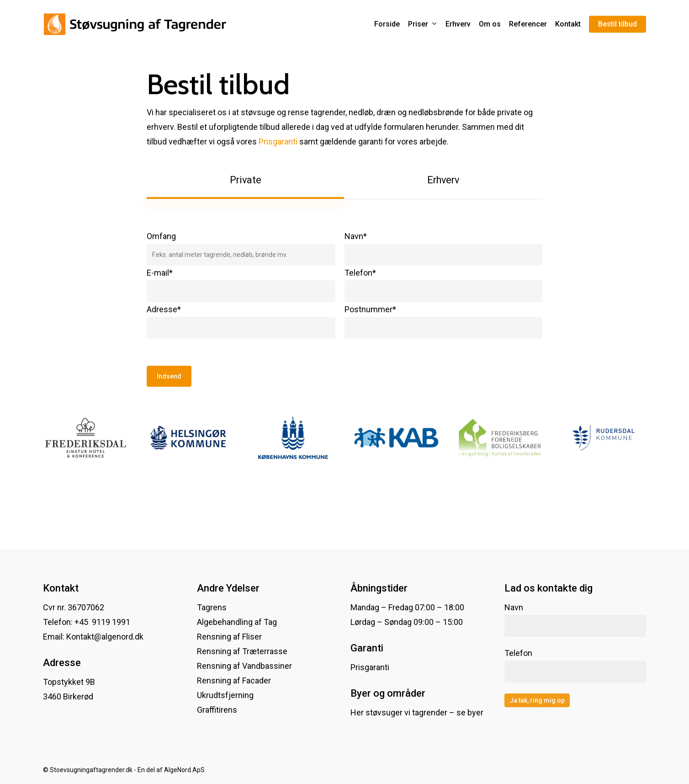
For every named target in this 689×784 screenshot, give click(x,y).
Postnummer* (443, 322)
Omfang (241, 248)
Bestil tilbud (617, 24)
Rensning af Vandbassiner (244, 666)
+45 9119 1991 (103, 622)
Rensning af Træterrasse (242, 651)
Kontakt (568, 24)
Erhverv (458, 24)
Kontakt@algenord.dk (105, 637)
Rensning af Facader (234, 680)
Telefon (575, 665)
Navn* (443, 248)
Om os (490, 24)
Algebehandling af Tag (237, 622)
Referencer (528, 24)
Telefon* (443, 285)
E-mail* (241, 285)
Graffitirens (217, 710)
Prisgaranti (278, 141)
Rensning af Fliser (229, 637)
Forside (387, 24)
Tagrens (212, 607)
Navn (575, 620)
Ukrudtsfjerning (225, 695)
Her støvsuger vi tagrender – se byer (417, 712)
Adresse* (241, 322)
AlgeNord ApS (184, 770)
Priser (422, 24)
